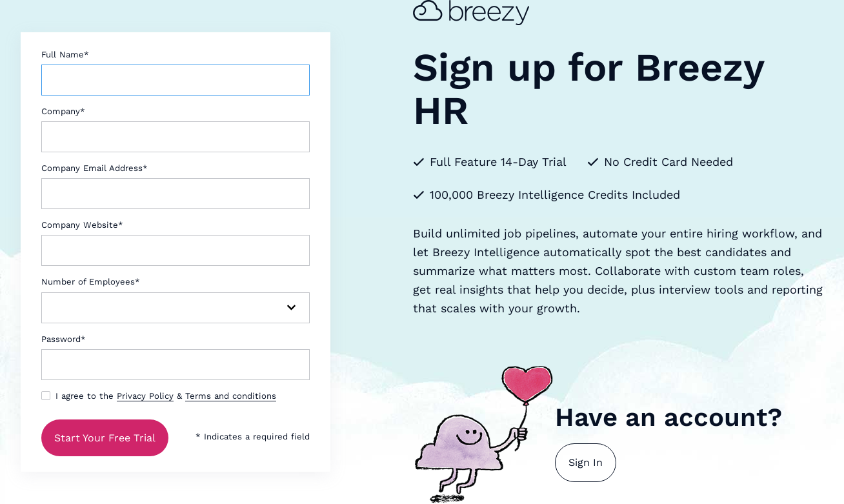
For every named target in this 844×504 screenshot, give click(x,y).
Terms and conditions (231, 396)
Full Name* (65, 55)
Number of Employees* (91, 282)
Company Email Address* (95, 168)
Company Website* (82, 225)
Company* (63, 111)
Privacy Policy (145, 396)
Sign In (586, 462)
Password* (64, 339)
